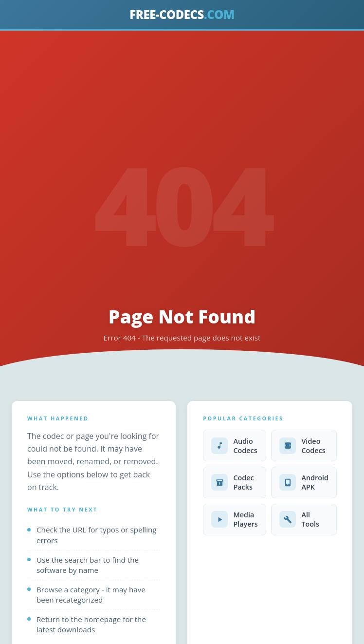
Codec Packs (233, 482)
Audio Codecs (234, 446)
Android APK (304, 482)
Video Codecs (302, 446)
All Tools (299, 519)
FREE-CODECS (182, 14)
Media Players (235, 519)
